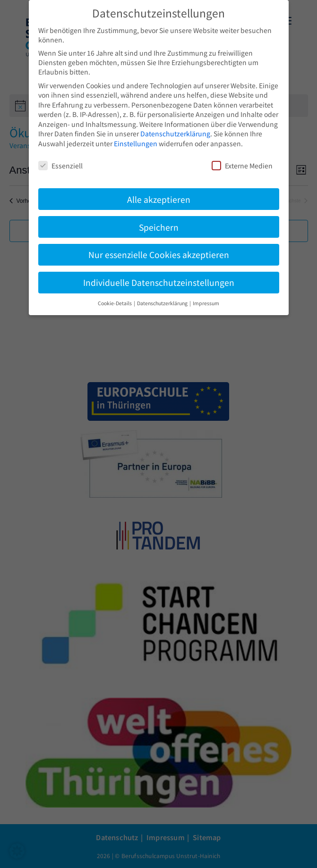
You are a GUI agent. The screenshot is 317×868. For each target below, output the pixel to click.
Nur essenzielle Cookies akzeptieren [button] (159, 255)
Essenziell (60, 166)
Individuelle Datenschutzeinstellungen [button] (159, 282)
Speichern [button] (159, 227)
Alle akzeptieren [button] (159, 199)
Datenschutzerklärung (175, 134)
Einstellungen (136, 143)
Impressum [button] (206, 303)
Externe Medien (242, 166)
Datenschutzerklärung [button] (163, 303)
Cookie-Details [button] (115, 303)
